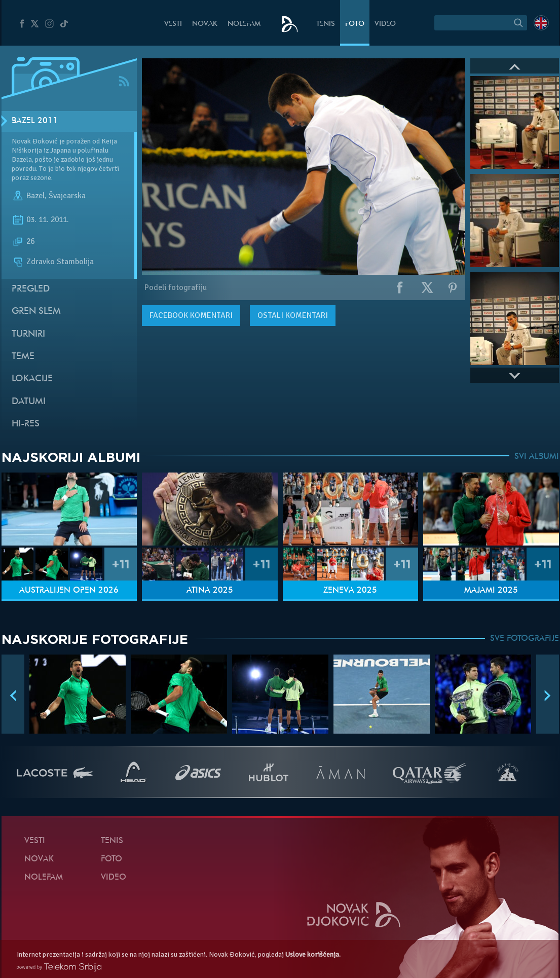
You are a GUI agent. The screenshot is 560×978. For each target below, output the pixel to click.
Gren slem (36, 312)
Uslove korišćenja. (313, 954)
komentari (191, 315)
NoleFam (244, 24)
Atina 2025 (210, 591)
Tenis (326, 24)
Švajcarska (67, 196)
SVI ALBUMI (537, 457)
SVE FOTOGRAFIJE (525, 639)
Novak (205, 24)
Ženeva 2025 (350, 591)
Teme (23, 357)
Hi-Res (26, 424)
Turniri (28, 334)
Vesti (173, 24)
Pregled (31, 289)
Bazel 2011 (35, 121)
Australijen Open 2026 (69, 591)
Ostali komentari (293, 315)
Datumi (29, 402)
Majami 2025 (491, 591)
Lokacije (32, 379)
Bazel (35, 196)
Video (385, 24)
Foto (355, 24)
